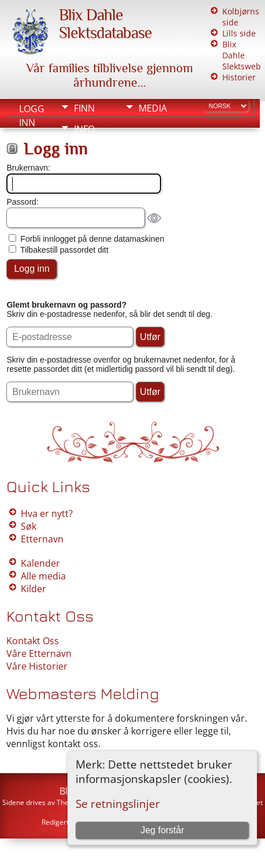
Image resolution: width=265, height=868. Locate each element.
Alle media (43, 576)
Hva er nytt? (47, 514)
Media (153, 108)
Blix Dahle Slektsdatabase (105, 24)
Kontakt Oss (33, 641)
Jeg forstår (162, 830)
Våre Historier (37, 666)
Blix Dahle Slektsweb (242, 55)
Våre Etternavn (39, 653)
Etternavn (42, 539)
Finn (84, 108)
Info (84, 129)
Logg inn (32, 110)
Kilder (33, 589)
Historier (239, 77)
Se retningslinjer (118, 804)
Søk (29, 526)
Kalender (40, 563)
